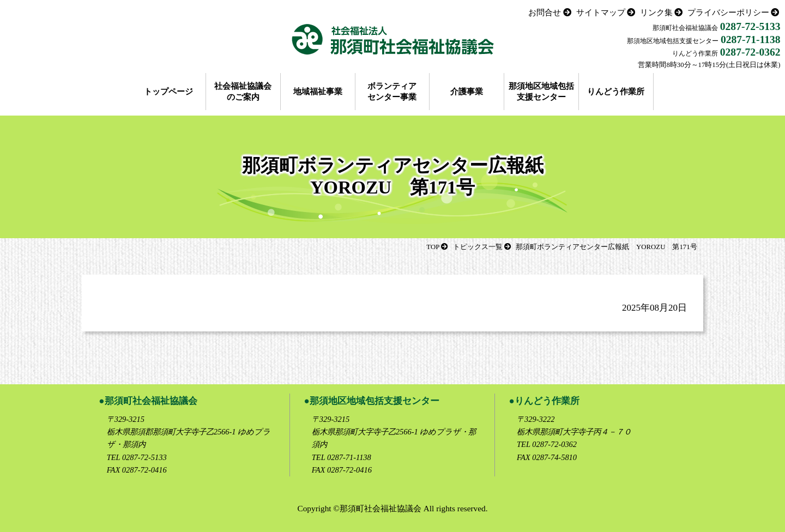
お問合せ (545, 12)
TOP (433, 247)
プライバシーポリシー (728, 12)
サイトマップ (601, 12)
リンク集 (656, 12)
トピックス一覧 (478, 247)
